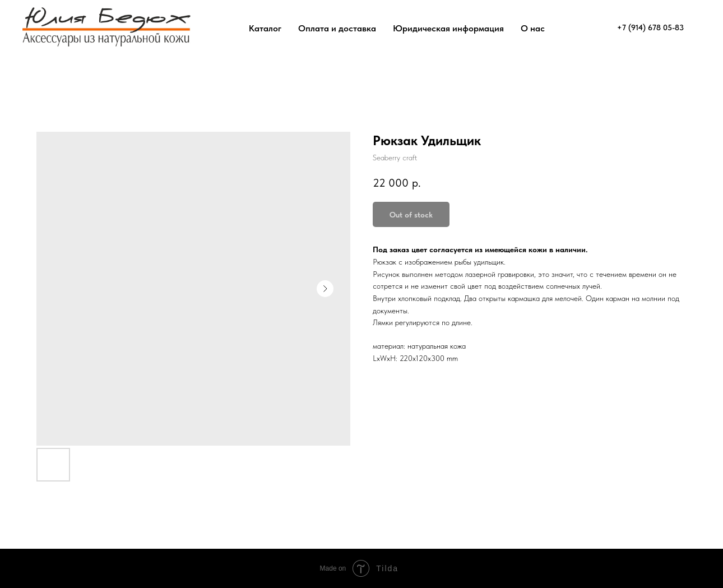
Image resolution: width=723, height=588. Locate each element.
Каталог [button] (265, 28)
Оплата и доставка (337, 28)
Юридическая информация (448, 28)
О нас (533, 28)
